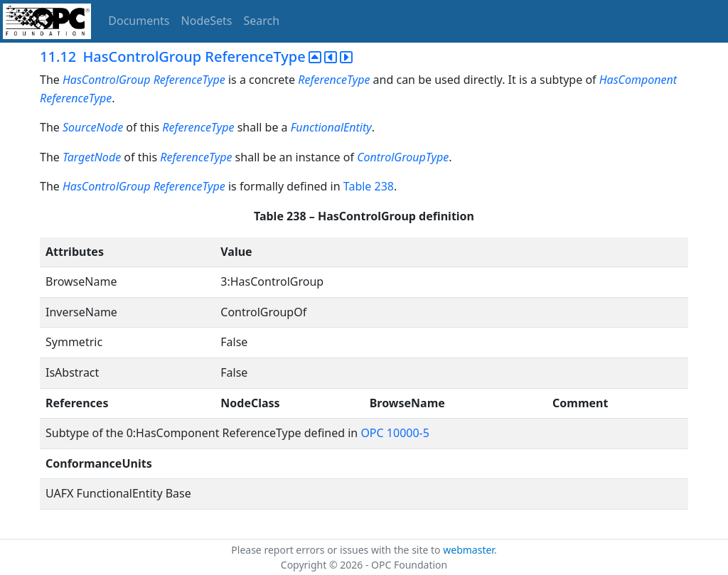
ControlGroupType (403, 157)
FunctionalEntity (331, 127)
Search (262, 21)
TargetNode (92, 157)
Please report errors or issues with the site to (337, 550)
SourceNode (93, 127)
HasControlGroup (106, 80)
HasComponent (638, 80)
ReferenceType (189, 80)
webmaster (469, 550)
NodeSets (207, 21)
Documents (139, 21)
